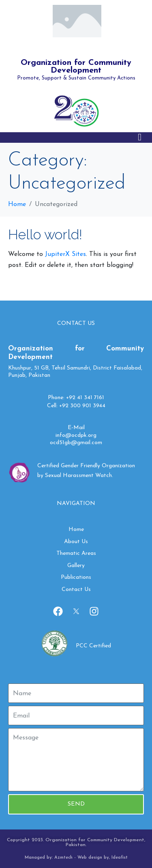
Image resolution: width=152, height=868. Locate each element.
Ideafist (120, 858)
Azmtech (63, 858)
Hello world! (45, 234)
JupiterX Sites (65, 254)
